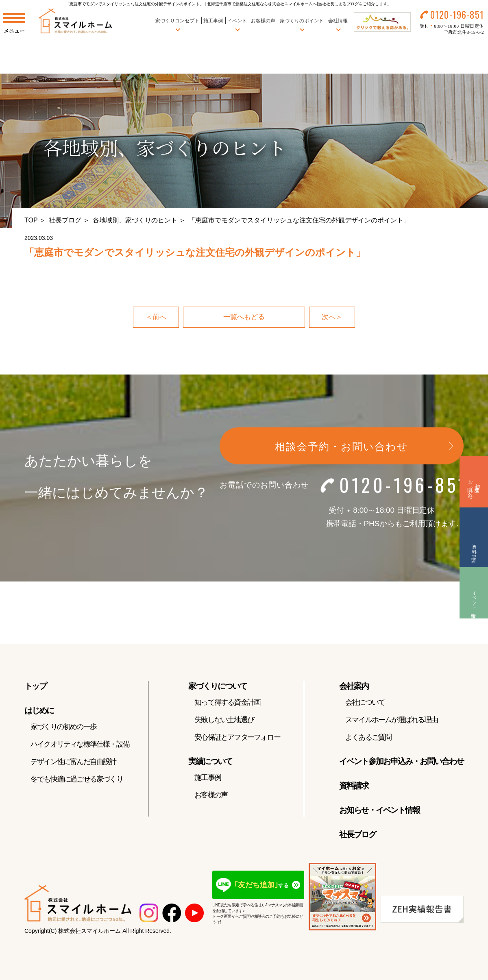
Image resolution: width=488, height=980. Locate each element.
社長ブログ (65, 220)
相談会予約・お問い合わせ (342, 447)
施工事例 (209, 24)
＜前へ (155, 318)
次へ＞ (333, 318)
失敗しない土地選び (224, 721)
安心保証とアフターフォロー (237, 738)
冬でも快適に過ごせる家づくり (77, 780)
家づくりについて (218, 687)
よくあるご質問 (368, 738)
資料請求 (354, 786)
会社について (365, 703)
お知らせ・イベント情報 (379, 811)
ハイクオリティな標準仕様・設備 (80, 745)
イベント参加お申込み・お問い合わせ (401, 762)
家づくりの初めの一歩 (63, 727)
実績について (210, 762)
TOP (31, 220)
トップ (35, 687)
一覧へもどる (244, 318)
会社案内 (354, 687)
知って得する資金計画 (227, 703)
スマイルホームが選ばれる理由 (391, 721)
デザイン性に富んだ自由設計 (73, 762)
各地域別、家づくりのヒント (135, 220)
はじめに (39, 711)
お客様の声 (258, 24)
